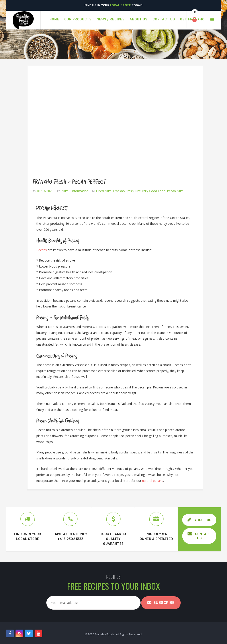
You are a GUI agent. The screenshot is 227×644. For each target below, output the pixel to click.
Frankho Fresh (123, 191)
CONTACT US (199, 536)
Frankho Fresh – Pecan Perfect (70, 182)
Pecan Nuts (175, 191)
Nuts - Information (75, 191)
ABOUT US (199, 520)
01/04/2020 (45, 191)
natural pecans (153, 481)
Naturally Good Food (150, 191)
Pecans (42, 250)
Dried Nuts (104, 191)
